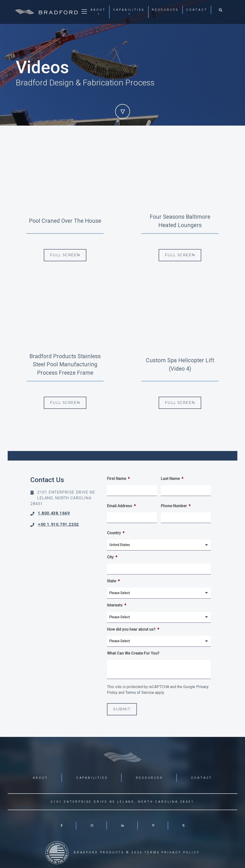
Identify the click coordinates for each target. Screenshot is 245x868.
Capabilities (129, 10)
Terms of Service (140, 693)
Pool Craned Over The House (65, 221)
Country (116, 533)
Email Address (121, 506)
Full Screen (65, 255)
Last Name (172, 479)
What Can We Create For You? (133, 653)
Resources (165, 10)
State (113, 581)
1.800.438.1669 (54, 513)
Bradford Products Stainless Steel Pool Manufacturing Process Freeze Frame (65, 365)
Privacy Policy (181, 852)
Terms (152, 852)
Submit (122, 709)
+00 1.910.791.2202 (58, 525)
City (112, 557)
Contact (197, 10)
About (98, 10)
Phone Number (176, 506)
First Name (118, 479)
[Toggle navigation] (84, 13)
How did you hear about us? (133, 629)
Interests (117, 605)
